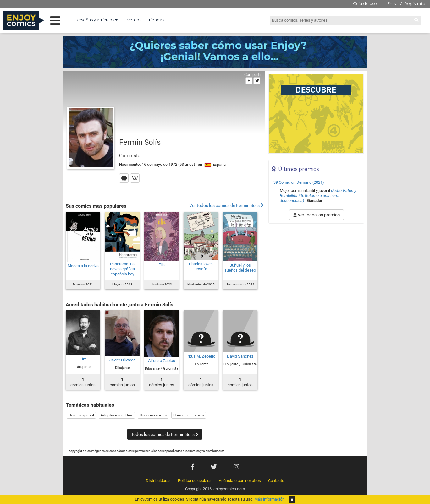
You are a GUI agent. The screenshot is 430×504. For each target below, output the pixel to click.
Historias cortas (153, 415)
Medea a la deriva (83, 266)
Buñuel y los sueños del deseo (240, 268)
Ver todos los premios (317, 215)
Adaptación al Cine (117, 415)
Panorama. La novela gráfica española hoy (122, 269)
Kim (83, 359)
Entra (392, 3)
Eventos (133, 20)
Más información (269, 499)
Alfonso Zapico (162, 361)
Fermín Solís (140, 142)
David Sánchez (240, 356)
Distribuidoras (158, 481)
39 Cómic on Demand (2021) (299, 182)
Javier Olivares (122, 360)
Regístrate (415, 3)
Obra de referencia (189, 415)
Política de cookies (195, 481)
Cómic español (81, 415)
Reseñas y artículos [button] (96, 20)
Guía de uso (365, 3)
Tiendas (156, 20)
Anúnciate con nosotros (240, 481)
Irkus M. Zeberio (201, 356)
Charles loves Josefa (201, 266)
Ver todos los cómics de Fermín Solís (226, 206)
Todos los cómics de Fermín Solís (165, 434)
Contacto (276, 481)
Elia (162, 265)
